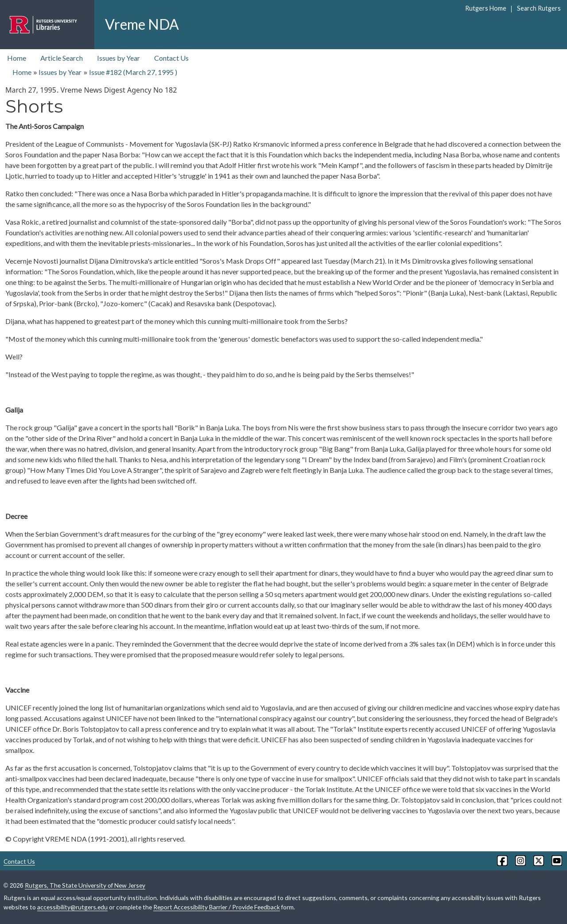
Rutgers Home (486, 8)
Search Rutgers (539, 8)
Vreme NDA (142, 24)
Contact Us (171, 58)
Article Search (62, 58)
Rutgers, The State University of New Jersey (85, 885)
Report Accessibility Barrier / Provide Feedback (217, 907)
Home (17, 58)
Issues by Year (118, 58)
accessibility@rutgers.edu (72, 907)
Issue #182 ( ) (133, 72)
